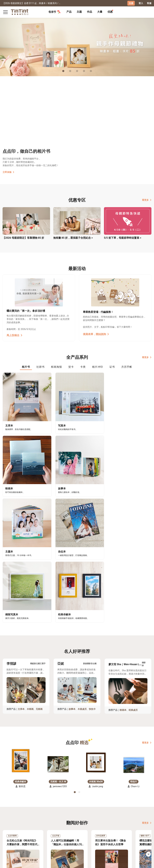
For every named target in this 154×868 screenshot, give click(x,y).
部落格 (48, 831)
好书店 (61, 826)
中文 (147, 863)
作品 (90, 12)
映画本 (123, 558)
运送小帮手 (22, 826)
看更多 (147, 200)
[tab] (69, 12)
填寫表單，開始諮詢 (96, 334)
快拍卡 (92, 557)
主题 (79, 12)
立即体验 (8, 172)
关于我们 (49, 826)
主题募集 (7, 826)
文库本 (21, 557)
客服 (149, 3)
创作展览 (7, 831)
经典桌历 (133, 558)
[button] (21, 609)
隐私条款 (36, 835)
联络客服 (36, 831)
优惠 (110, 12)
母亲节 (55, 12)
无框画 (39, 557)
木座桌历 (82, 557)
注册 (131, 3)
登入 (141, 3)
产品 (69, 12)
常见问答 (36, 826)
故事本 (72, 557)
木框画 (30, 557)
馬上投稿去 (14, 335)
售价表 (19, 831)
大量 (100, 12)
